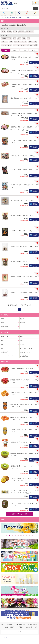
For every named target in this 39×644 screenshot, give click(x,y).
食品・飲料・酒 (11, 18)
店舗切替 (19, 15)
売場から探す (4, 15)
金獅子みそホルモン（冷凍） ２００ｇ (21, 224)
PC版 (19, 616)
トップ (2, 18)
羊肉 (29, 39)
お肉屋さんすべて (6, 39)
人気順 (6, 50)
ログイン (35, 4)
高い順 (33, 50)
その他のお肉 (32, 42)
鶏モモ (3, 32)
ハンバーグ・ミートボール (21, 45)
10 (32, 520)
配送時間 (27, 15)
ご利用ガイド (12, 15)
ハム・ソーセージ (6, 45)
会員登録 (35, 15)
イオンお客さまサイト (21, 609)
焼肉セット (5, 42)
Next (37, 513)
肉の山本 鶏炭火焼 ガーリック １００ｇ (23, 210)
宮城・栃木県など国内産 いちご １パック (23, 353)
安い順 (24, 50)
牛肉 (15, 39)
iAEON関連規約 (19, 612)
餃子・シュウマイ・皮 (20, 42)
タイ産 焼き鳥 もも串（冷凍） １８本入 (23, 156)
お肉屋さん (21, 18)
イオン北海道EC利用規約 (8, 612)
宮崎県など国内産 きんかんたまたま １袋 (23, 427)
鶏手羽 (9, 32)
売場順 (15, 50)
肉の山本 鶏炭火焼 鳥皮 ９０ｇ (20, 251)
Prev (2, 513)
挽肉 (11, 42)
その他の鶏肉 (30, 32)
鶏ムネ (15, 32)
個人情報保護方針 (33, 609)
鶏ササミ (21, 32)
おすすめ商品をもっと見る (19, 499)
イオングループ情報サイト (8, 609)
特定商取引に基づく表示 (31, 612)
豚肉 (19, 39)
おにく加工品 (34, 45)
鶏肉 (28, 18)
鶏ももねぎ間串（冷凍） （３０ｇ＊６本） (23, 197)
